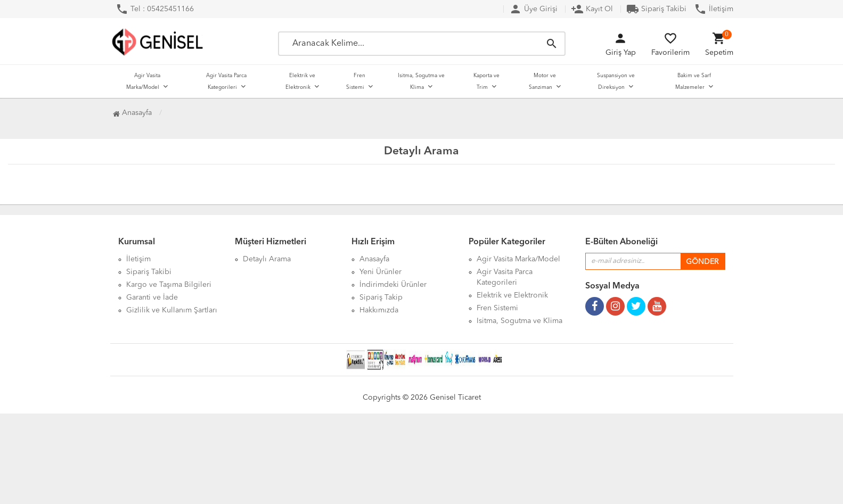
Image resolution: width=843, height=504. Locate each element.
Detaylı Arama (267, 259)
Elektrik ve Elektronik (300, 81)
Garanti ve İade (152, 298)
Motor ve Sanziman (542, 81)
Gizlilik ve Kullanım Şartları (172, 310)
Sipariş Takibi (656, 9)
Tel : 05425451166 (155, 9)
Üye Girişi (533, 9)
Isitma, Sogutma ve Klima (421, 81)
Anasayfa (132, 113)
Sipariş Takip (381, 298)
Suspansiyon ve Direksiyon (616, 81)
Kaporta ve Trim (486, 81)
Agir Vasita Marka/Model (143, 81)
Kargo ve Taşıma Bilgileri (169, 285)
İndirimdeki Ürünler (393, 285)
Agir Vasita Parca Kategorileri (226, 81)
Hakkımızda (379, 310)
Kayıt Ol (592, 9)
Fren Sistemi (356, 81)
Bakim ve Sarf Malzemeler (693, 81)
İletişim (714, 9)
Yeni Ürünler (380, 272)
